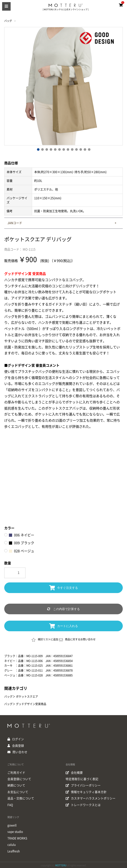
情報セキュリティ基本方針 (86, 791)
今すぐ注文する (64, 588)
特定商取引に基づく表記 (82, 779)
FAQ (10, 804)
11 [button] (80, 149)
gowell (12, 824)
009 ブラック (22, 543)
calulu (12, 844)
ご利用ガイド (16, 772)
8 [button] (68, 149)
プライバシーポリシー (83, 785)
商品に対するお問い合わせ (77, 640)
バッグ (8, 21)
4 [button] (51, 149)
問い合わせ (20, 752)
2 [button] (42, 149)
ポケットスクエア (27, 697)
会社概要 (74, 772)
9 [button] (72, 149)
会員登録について (19, 779)
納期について (16, 785)
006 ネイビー (22, 535)
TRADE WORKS (18, 837)
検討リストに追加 (45, 640)
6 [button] (59, 149)
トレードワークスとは (83, 804)
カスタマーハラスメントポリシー (91, 798)
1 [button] (38, 149)
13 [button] (89, 149)
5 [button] (55, 149)
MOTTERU (61, 864)
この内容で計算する (63, 609)
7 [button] (63, 149)
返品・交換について (21, 798)
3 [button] (47, 149)
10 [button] (76, 149)
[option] (63, 86)
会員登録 (18, 745)
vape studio (16, 831)
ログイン (18, 739)
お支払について (18, 791)
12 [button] (85, 149)
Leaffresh (14, 850)
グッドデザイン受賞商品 (31, 704)
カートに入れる (64, 626)
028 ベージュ (22, 551)
